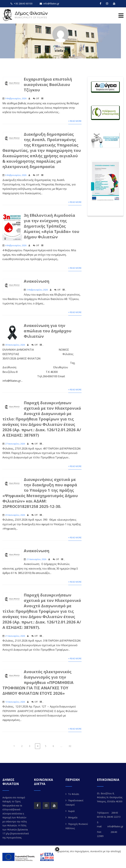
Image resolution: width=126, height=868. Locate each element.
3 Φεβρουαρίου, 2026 (37, 290)
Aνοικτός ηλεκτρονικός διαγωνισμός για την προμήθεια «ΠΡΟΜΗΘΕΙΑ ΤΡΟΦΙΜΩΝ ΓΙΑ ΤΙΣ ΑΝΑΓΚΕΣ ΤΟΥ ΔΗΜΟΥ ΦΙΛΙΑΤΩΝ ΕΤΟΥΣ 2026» (38, 682)
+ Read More (75, 121)
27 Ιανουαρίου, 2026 (15, 444)
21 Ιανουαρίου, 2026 (36, 559)
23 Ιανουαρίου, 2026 (15, 515)
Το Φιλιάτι (74, 794)
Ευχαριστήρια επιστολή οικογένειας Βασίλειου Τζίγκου (48, 84)
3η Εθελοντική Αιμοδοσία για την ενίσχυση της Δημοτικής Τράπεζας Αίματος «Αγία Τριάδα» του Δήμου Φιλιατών (52, 226)
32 (70, 746)
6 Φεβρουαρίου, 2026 (16, 175)
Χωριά (71, 811)
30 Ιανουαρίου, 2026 (15, 345)
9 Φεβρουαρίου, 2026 (16, 98)
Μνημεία (73, 817)
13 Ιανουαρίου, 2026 (15, 702)
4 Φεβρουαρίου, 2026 (16, 245)
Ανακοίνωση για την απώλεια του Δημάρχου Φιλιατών (48, 331)
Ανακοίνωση (37, 281)
